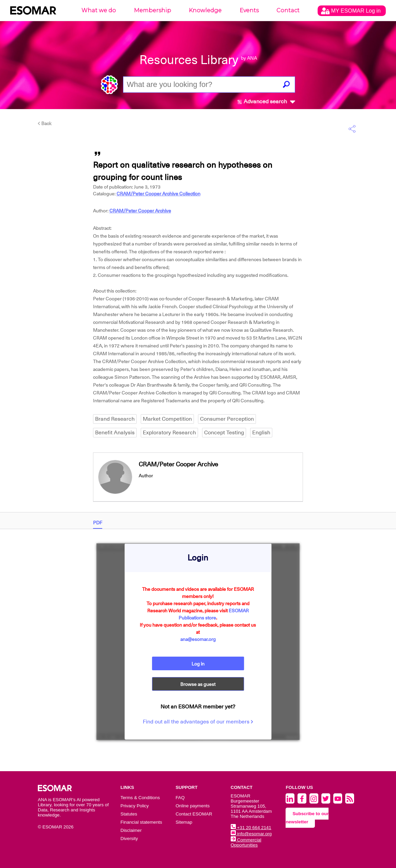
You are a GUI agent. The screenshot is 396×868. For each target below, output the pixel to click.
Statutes (129, 814)
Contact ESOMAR (194, 814)
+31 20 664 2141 (251, 828)
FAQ (180, 798)
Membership (153, 10)
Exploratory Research (169, 433)
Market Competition (167, 419)
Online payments (193, 806)
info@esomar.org (251, 834)
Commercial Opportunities (246, 842)
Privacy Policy (135, 806)
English (261, 433)
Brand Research (115, 419)
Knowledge (205, 10)
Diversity (129, 839)
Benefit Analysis (115, 433)
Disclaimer (131, 830)
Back (45, 123)
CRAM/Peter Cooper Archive (140, 211)
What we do (99, 10)
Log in (198, 664)
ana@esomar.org (198, 639)
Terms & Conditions (140, 798)
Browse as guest (198, 684)
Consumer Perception (227, 419)
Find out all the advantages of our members (198, 722)
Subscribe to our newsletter (307, 818)
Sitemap (184, 822)
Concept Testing (224, 433)
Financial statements (141, 822)
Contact (288, 10)
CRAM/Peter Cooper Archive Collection (158, 194)
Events (249, 10)
